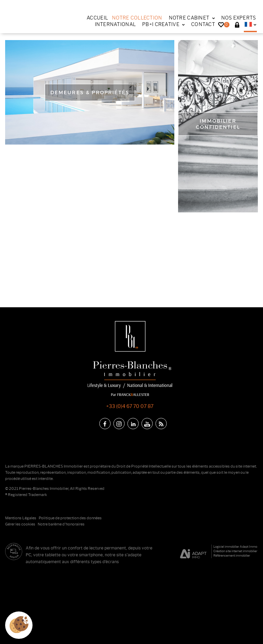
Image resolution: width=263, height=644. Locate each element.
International (115, 24)
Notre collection (137, 18)
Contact (203, 24)
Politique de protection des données (70, 518)
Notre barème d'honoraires (61, 524)
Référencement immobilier (232, 555)
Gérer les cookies (20, 524)
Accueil (97, 18)
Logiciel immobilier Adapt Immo (235, 547)
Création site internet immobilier (235, 551)
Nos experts (239, 18)
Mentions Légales (21, 518)
